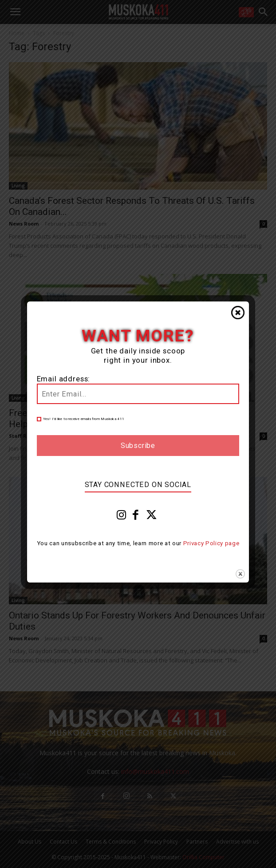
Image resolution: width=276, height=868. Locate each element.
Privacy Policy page (211, 543)
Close (238, 313)
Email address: (64, 379)
